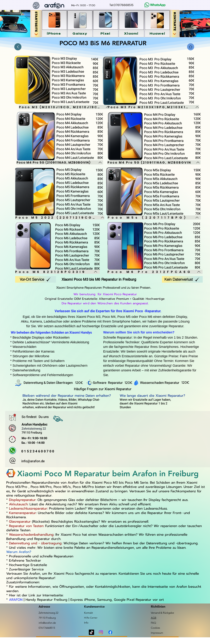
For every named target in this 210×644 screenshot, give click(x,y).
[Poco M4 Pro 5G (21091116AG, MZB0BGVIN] (154, 162)
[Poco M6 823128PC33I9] (57, 272)
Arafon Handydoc (35, 424)
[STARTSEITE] (36, 24)
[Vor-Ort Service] (36, 279)
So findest (29, 417)
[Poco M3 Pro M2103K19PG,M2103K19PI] (153, 107)
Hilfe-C (88, 618)
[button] (54, 34)
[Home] (191, 47)
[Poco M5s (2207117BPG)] (154, 217)
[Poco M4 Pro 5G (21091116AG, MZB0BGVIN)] (60, 162)
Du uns (44, 417)
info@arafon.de (33, 461)
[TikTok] (91, 632)
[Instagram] (101, 632)
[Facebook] (110, 632)
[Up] (18, 47)
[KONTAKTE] (174, 24)
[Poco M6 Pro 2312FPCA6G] (155, 272)
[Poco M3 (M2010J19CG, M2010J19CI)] (64, 107)
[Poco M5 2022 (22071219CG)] (60, 217)
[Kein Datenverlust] (182, 279)
